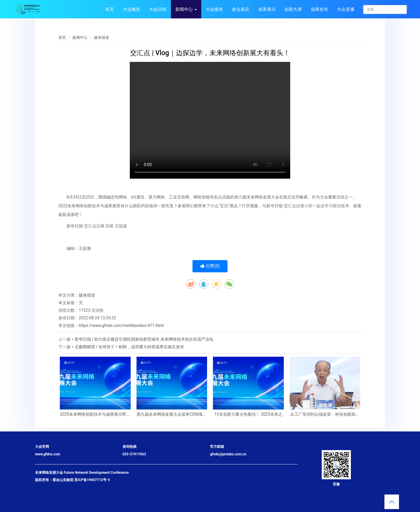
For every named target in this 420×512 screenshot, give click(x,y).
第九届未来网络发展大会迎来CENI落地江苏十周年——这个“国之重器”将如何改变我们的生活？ (172, 414)
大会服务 (214, 9)
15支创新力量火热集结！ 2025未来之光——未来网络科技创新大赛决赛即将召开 (248, 414)
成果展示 (267, 9)
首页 (110, 9)
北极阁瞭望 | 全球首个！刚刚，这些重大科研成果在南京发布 (129, 347)
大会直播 (346, 9)
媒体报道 (101, 38)
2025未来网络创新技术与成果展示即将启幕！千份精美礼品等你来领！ (95, 414)
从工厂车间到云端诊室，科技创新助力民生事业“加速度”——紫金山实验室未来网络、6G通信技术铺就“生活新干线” (325, 414)
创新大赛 (293, 9)
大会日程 (158, 9)
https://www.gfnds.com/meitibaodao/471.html (121, 325)
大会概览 (132, 9)
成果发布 (319, 9)
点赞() (210, 266)
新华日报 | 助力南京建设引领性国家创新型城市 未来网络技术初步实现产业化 (144, 339)
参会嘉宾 (241, 9)
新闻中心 (186, 9)
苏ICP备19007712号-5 (92, 480)
